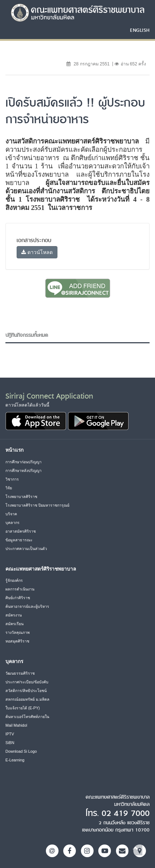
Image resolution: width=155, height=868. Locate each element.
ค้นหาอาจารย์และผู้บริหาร (27, 606)
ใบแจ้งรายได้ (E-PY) (23, 708)
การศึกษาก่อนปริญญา (23, 462)
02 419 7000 (126, 813)
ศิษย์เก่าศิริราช (18, 598)
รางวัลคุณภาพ (18, 632)
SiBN (10, 743)
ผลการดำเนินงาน (20, 589)
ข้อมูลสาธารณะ (19, 540)
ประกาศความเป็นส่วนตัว (26, 549)
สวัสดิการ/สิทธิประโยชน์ (26, 691)
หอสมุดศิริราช (17, 641)
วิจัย (9, 488)
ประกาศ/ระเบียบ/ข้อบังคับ (27, 682)
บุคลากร (12, 523)
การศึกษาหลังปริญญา (23, 470)
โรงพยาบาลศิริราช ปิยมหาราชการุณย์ (37, 505)
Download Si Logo (21, 751)
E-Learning (15, 760)
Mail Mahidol (16, 725)
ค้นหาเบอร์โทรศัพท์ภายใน (27, 717)
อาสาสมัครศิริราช (21, 531)
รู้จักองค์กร (14, 580)
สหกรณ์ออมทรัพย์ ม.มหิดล (27, 699)
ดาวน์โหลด (37, 252)
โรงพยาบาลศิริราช (21, 497)
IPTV (10, 734)
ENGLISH (140, 30)
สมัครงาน (14, 615)
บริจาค (11, 514)
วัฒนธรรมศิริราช (20, 673)
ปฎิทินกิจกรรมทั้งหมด (27, 335)
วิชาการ (12, 479)
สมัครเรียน (14, 624)
